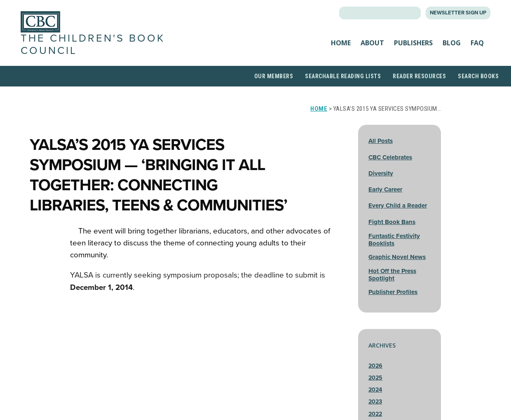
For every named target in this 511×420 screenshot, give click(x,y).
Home (341, 43)
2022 (375, 414)
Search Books (478, 76)
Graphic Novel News (397, 257)
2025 (375, 378)
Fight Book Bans (392, 222)
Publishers (413, 43)
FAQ (477, 43)
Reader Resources (419, 76)
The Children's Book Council (93, 44)
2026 (375, 366)
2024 (375, 390)
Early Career (385, 189)
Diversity (381, 173)
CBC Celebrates (390, 157)
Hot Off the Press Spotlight (392, 275)
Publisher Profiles (393, 292)
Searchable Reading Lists (343, 76)
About (372, 43)
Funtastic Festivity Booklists (394, 240)
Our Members (274, 76)
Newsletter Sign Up (458, 13)
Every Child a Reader (398, 205)
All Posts (381, 141)
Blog (452, 43)
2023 (375, 402)
